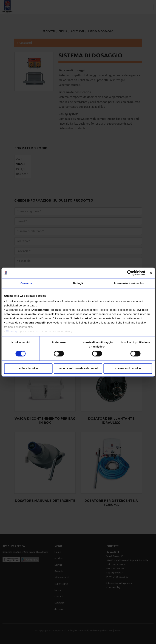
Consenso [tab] (27, 283)
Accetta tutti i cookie (128, 368)
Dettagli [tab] (78, 283)
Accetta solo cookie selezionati (78, 368)
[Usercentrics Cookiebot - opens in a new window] (130, 273)
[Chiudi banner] (151, 273)
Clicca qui (13, 331)
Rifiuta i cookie (28, 368)
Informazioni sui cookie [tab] (129, 283)
